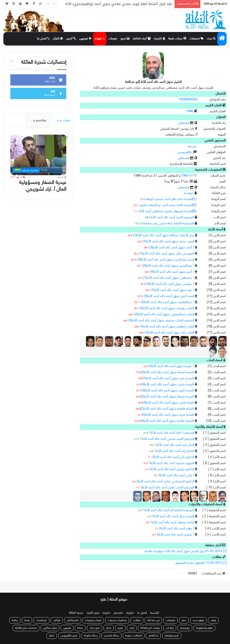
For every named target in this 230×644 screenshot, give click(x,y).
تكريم (120, 628)
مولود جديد (198, 620)
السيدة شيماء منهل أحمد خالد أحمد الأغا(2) (167, 397)
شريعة (192, 146)
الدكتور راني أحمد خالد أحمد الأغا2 (173, 457)
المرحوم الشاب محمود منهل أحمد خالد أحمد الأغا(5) (161, 321)
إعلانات (170, 628)
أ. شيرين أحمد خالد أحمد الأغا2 (175, 535)
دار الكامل (153, 636)
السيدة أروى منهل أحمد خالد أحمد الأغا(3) (168, 391)
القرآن (58, 39)
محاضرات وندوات (117, 620)
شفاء (52, 636)
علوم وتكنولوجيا (204, 628)
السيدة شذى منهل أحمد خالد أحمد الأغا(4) (167, 384)
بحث (211, 39)
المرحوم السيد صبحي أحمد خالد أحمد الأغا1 (167, 439)
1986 (190, 111)
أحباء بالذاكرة (142, 39)
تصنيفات (197, 39)
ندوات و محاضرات (60, 120)
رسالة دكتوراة (91, 636)
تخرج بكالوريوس (69, 636)
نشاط (80, 628)
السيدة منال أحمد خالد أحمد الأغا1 (173, 516)
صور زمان (95, 628)
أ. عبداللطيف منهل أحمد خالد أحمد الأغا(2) (168, 302)
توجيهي (85, 39)
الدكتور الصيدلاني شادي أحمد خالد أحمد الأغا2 (165, 482)
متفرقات (170, 620)
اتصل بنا (43, 39)
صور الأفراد (93, 613)
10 (195, 176)
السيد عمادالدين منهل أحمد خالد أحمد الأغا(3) (166, 260)
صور (125, 39)
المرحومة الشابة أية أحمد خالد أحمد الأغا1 (169, 510)
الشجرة (159, 39)
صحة (27, 620)
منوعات (113, 39)
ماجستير (118, 613)
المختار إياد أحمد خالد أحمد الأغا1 (174, 451)
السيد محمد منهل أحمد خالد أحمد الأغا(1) (168, 241)
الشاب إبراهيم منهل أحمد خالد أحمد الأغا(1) (167, 327)
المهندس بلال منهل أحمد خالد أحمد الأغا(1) (167, 254)
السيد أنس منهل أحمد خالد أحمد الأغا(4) (169, 296)
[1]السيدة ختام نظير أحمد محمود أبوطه (171, 199)
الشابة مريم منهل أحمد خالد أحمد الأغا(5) (168, 415)
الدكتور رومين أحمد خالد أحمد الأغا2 (172, 469)
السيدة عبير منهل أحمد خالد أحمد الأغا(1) (168, 378)
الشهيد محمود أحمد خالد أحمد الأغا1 (171, 463)
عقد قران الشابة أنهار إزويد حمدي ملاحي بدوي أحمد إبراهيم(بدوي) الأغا (119, 4)
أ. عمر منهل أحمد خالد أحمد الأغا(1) (172, 290)
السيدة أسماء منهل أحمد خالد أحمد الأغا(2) (167, 372)
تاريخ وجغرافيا (172, 636)
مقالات (137, 620)
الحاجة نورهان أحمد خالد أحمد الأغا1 (172, 523)
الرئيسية (155, 613)
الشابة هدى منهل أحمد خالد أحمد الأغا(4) (168, 403)
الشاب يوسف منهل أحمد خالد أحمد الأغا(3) (167, 308)
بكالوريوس (185, 152)
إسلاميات (41, 620)
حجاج (109, 628)
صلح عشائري (50, 628)
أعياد (132, 628)
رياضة (15, 620)
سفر (184, 620)
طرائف (57, 620)
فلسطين (186, 123)
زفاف (213, 620)
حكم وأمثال (73, 620)
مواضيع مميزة (37, 120)
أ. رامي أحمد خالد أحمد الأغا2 (176, 475)
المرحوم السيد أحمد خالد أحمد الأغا (172, 217)
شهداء (100, 39)
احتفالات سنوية (134, 636)
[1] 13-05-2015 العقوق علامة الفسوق (201, 563)
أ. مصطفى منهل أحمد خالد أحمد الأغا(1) (169, 278)
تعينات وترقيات (93, 620)
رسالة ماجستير (112, 636)
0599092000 (188, 100)
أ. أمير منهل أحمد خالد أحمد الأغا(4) (172, 272)
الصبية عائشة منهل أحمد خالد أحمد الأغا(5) (167, 421)
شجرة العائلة (76, 613)
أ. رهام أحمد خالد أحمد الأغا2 (177, 529)
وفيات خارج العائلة (150, 628)
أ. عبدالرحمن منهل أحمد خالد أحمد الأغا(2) (168, 266)
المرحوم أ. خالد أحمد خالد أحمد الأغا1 (172, 433)
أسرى (71, 39)
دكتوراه (130, 613)
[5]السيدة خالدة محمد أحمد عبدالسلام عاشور (168, 205)
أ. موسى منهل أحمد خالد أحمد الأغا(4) (170, 284)
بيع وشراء (185, 628)
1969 (185, 176)
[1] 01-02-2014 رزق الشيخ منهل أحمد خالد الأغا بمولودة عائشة (186, 551)
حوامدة (189, 193)
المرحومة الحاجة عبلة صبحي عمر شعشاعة (167, 223)
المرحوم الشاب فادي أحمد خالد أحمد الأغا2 (168, 488)
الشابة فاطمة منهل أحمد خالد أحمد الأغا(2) (167, 409)
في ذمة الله (153, 620)
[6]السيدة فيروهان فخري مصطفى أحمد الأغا (168, 211)
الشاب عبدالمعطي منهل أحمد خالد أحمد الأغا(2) (164, 314)
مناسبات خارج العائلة (26, 628)
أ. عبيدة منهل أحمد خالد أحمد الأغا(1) (171, 366)
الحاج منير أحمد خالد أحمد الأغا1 (175, 445)
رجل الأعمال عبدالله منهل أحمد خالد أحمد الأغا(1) (164, 235)
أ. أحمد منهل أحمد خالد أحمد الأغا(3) (172, 248)
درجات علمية (177, 39)
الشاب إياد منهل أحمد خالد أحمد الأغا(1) (169, 333)
